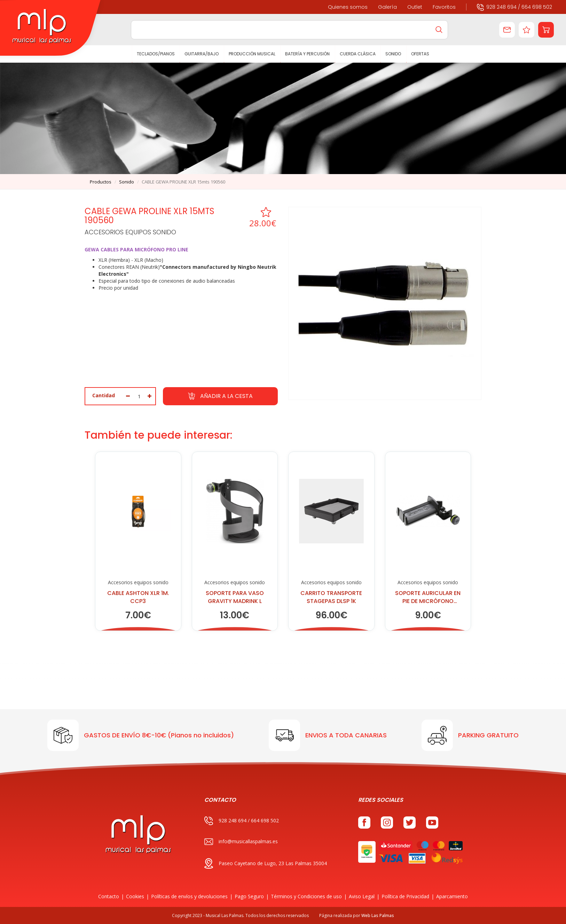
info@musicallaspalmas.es (241, 842)
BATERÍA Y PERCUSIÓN (308, 54)
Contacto (109, 896)
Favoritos (444, 7)
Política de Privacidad (405, 896)
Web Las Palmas (378, 915)
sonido (127, 182)
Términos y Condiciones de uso (306, 896)
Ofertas (420, 54)
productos (101, 182)
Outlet (415, 7)
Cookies (135, 896)
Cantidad (104, 395)
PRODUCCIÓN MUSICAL (252, 54)
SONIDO (394, 54)
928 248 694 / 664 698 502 (514, 7)
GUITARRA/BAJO (202, 54)
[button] (546, 30)
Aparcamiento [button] (452, 896)
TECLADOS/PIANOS (156, 54)
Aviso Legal (362, 896)
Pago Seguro (249, 896)
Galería (387, 7)
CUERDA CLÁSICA (358, 54)
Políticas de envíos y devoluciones (189, 896)
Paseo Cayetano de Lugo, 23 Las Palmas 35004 (266, 863)
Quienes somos (348, 7)
